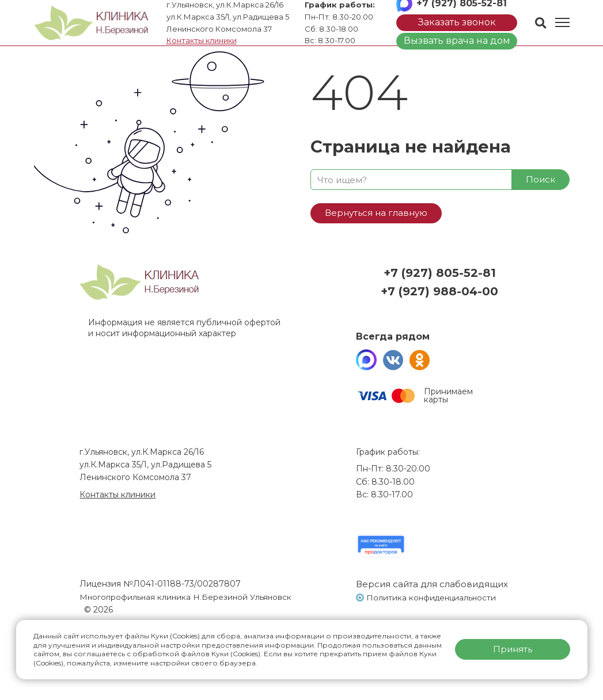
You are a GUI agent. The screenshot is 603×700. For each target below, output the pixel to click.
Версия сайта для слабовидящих (432, 584)
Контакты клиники (202, 40)
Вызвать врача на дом (457, 41)
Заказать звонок (457, 22)
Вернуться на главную (376, 213)
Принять (513, 649)
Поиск (541, 179)
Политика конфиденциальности (433, 598)
